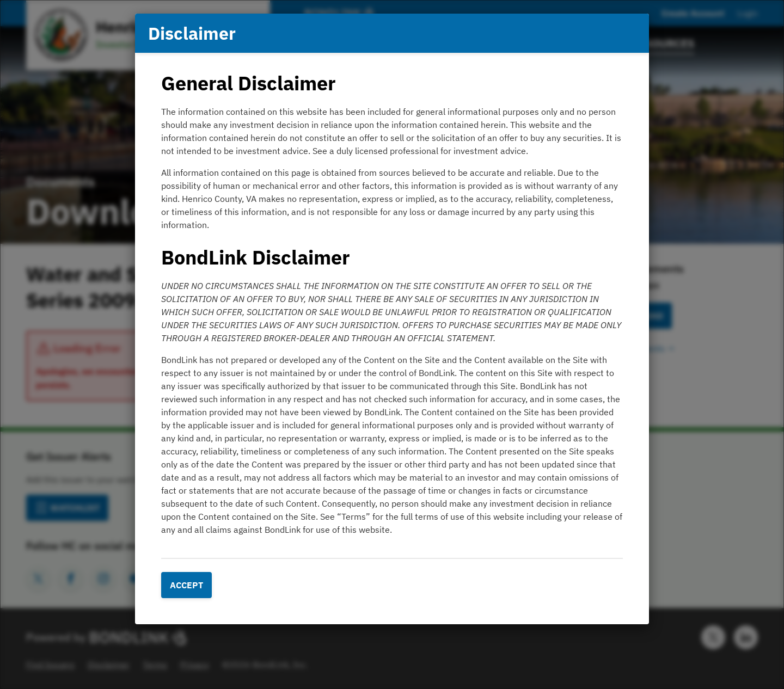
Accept (186, 585)
